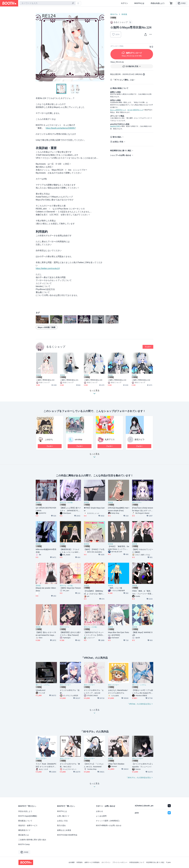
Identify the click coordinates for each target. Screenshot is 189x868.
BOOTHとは (139, 3)
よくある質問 (101, 816)
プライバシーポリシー (120, 862)
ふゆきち (49, 439)
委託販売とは (24, 835)
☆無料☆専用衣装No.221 (69, 380)
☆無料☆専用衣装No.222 (45, 380)
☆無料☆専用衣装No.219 (117, 380)
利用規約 (80, 862)
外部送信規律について (137, 862)
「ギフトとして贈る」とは (123, 80)
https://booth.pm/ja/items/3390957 (61, 128)
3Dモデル (114, 14)
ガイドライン (106, 862)
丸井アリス (110, 439)
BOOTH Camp (24, 844)
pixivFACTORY (115, 126)
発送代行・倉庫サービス (28, 825)
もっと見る (94, 456)
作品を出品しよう (158, 3)
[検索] (73, 3)
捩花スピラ (140, 439)
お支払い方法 (118, 142)
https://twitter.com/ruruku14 (48, 268)
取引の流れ (117, 137)
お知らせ (99, 811)
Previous (38, 47)
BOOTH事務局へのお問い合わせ (109, 825)
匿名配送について (25, 821)
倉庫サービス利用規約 (92, 862)
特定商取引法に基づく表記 (121, 151)
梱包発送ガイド (24, 830)
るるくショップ (56, 347)
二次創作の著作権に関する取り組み (32, 840)
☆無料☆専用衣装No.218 (141, 380)
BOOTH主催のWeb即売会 (67, 835)
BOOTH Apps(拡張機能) (28, 816)
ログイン (124, 3)
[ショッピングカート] (171, 3)
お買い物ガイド (63, 816)
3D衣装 (124, 14)
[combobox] (47, 3)
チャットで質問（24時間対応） (108, 821)
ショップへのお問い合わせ (121, 155)
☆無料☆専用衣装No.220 (93, 380)
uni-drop (79, 439)
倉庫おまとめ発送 (64, 830)
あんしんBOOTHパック (118, 110)
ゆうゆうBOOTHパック (135, 110)
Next (102, 47)
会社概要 (72, 862)
